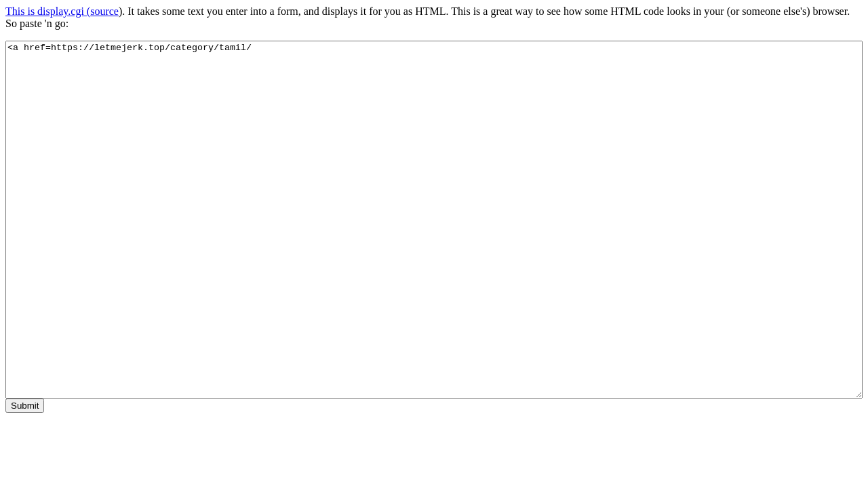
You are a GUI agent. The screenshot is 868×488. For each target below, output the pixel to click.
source (104, 11)
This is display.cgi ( (48, 11)
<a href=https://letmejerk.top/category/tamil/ (434, 220)
